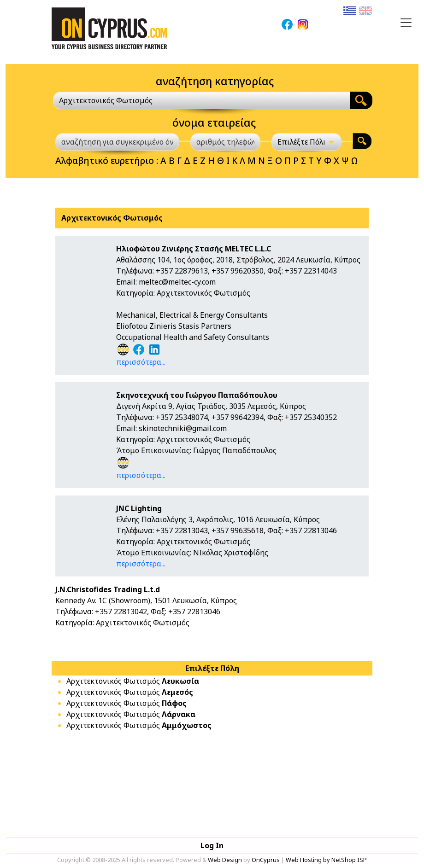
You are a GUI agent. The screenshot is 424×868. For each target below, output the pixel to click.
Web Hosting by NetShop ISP (326, 860)
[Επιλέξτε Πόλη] (306, 142)
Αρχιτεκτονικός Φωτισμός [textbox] (106, 100)
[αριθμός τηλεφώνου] (225, 142)
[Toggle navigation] (406, 23)
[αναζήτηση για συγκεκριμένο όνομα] (117, 142)
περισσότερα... (141, 362)
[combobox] (202, 100)
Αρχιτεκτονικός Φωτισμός (133, 681)
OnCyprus (266, 860)
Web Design (225, 860)
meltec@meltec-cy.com (177, 282)
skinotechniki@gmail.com (183, 428)
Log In (212, 845)
